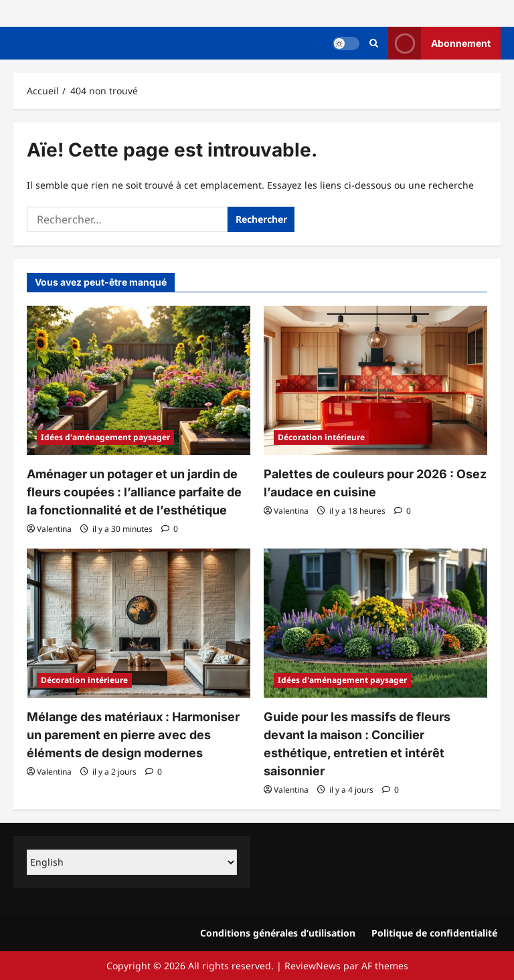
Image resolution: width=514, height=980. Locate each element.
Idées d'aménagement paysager (105, 437)
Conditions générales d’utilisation (278, 933)
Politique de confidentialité (434, 933)
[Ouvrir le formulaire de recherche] (374, 43)
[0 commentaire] (170, 529)
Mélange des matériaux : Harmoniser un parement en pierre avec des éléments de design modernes (133, 735)
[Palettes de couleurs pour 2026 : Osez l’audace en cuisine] (375, 380)
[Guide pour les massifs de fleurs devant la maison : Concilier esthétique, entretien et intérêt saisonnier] (375, 623)
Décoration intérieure (321, 437)
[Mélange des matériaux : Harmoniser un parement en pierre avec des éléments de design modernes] (139, 623)
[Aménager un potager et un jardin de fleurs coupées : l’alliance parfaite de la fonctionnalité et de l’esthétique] (139, 380)
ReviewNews (313, 966)
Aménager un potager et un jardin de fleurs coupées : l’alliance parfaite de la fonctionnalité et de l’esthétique (134, 492)
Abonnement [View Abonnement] (439, 43)
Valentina (54, 529)
